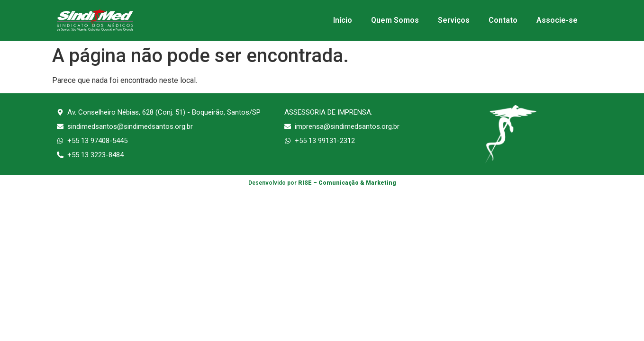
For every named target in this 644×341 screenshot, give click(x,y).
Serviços (454, 20)
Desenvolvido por (322, 183)
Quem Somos (395, 20)
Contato (503, 20)
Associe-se (557, 20)
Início (343, 20)
